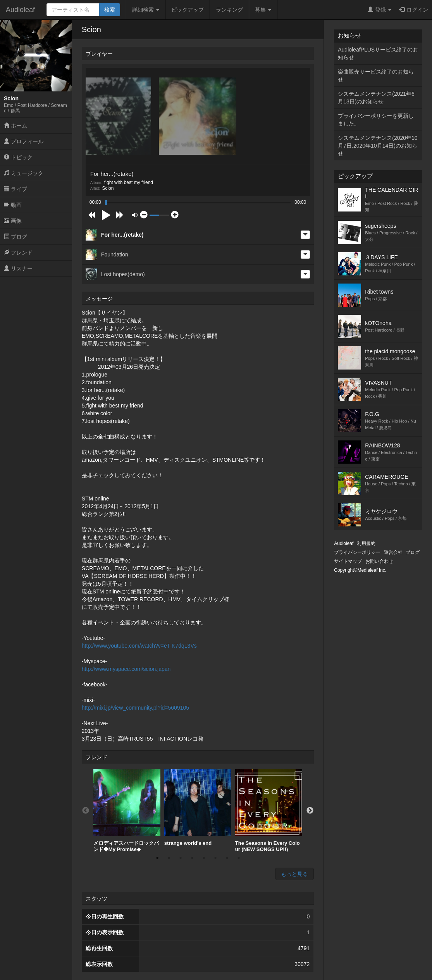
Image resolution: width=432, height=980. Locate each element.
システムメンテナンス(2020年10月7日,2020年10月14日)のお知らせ (378, 146)
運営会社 (393, 552)
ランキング (229, 10)
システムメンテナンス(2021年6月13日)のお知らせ (376, 98)
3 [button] (181, 858)
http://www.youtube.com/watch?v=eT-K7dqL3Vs (139, 646)
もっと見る (294, 874)
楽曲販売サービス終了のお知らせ (376, 76)
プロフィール (24, 141)
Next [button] (310, 811)
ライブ (15, 189)
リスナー (18, 268)
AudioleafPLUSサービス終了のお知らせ (378, 53)
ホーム (15, 126)
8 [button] (239, 858)
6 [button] (215, 858)
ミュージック (24, 173)
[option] (127, 811)
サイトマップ (348, 561)
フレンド (18, 253)
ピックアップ (188, 10)
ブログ (15, 237)
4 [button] (192, 858)
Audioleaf (20, 10)
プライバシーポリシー (357, 552)
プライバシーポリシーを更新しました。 (376, 120)
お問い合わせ (379, 561)
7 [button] (227, 858)
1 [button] (157, 858)
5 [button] (204, 858)
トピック (18, 157)
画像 (13, 221)
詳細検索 (146, 10)
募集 (263, 10)
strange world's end (198, 808)
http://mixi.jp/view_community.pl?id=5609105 (135, 708)
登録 (380, 10)
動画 (13, 205)
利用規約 (366, 543)
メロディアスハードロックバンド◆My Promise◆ (127, 811)
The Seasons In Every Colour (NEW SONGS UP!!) (269, 811)
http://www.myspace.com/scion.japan (126, 669)
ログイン (414, 10)
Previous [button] (86, 811)
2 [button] (169, 858)
